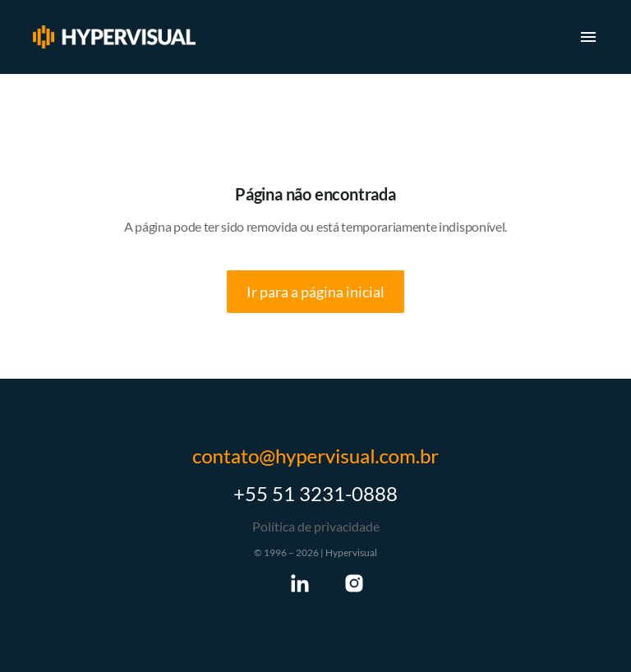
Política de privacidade (316, 526)
